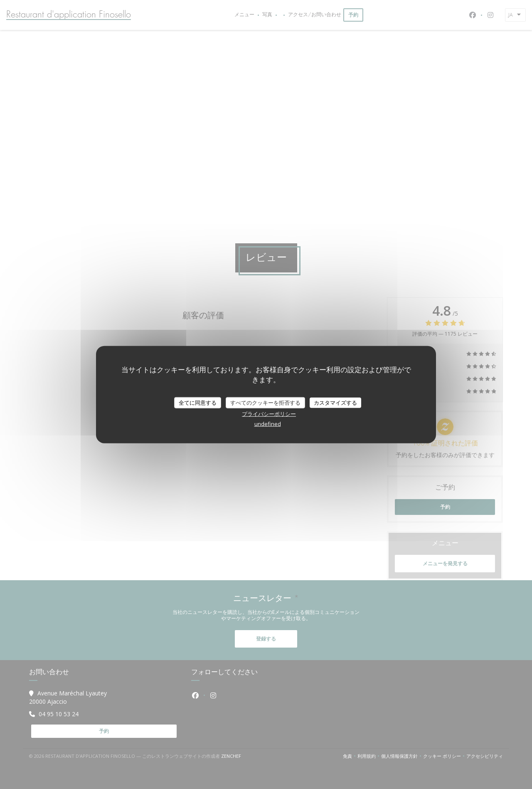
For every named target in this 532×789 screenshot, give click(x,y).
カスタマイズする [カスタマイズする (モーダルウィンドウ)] (335, 402)
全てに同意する (198, 402)
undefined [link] (268, 424)
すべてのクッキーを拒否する (265, 402)
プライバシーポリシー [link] (269, 414)
